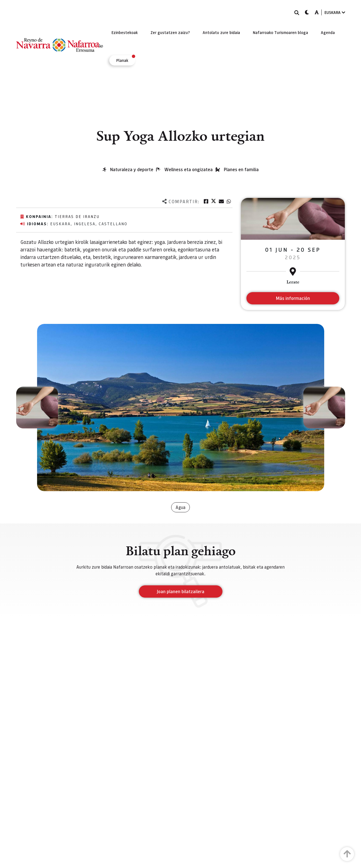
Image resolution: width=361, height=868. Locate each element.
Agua (180, 507)
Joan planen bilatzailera (180, 591)
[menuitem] (125, 32)
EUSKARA (335, 12)
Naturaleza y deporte (132, 169)
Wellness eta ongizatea (189, 169)
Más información (293, 298)
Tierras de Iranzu (77, 216)
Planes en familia (241, 169)
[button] (37, 408)
